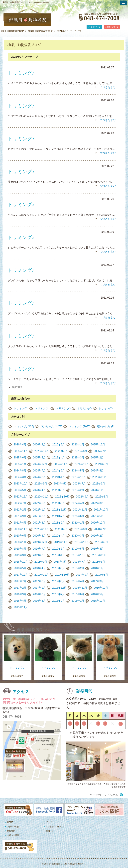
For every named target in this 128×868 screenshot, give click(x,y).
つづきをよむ (108, 87)
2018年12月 (79, 555)
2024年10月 (82, 464)
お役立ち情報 (13, 835)
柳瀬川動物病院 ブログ (36, 630)
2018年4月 (39, 568)
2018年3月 (59, 568)
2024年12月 (40, 464)
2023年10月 (21, 484)
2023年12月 (79, 477)
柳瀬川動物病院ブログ (40, 31)
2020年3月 (78, 536)
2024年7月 (39, 471)
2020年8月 (81, 529)
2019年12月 (40, 542)
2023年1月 (97, 490)
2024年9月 (102, 464)
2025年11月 (21, 451)
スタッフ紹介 (13, 827)
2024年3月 (20, 477)
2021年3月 (39, 523)
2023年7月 (79, 484)
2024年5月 (78, 471)
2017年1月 (39, 588)
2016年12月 (59, 588)
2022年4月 (78, 503)
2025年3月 (78, 458)
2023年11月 (99, 477)
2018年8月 (60, 562)
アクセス (93, 27)
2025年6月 (20, 458)
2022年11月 (42, 497)
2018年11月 (99, 555)
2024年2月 (39, 477)
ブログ (49, 822)
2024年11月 (61, 464)
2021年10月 (101, 510)
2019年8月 (20, 549)
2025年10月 (42, 451)
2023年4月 (39, 490)
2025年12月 (98, 445)
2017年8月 (102, 575)
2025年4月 (59, 458)
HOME (10, 822)
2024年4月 (97, 471)
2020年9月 (62, 529)
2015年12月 (98, 601)
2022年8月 (102, 497)
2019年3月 (20, 555)
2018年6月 (99, 562)
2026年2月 (59, 445)
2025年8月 (81, 451)
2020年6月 (20, 536)
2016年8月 (39, 594)
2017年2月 (20, 588)
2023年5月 (20, 490)
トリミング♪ (21, 408)
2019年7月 (39, 549)
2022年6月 (39, 503)
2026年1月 (78, 445)
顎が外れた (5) (106, 426)
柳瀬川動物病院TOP (13, 31)
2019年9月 (102, 542)
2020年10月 (42, 529)
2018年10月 (21, 562)
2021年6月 (78, 516)
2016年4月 (20, 601)
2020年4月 (59, 536)
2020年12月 (98, 523)
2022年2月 (20, 510)
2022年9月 (82, 497)
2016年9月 (20, 594)
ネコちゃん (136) (24, 426)
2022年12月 (21, 497)
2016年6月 (78, 594)
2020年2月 (97, 536)
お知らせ (50, 831)
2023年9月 (41, 484)
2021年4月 (20, 523)
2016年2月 (59, 601)
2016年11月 (80, 588)
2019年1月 (59, 555)
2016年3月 (39, 601)
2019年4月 (97, 549)
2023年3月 (59, 490)
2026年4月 (20, 445)
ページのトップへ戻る (104, 795)
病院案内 (11, 831)
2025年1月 (20, 464)
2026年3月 (39, 445)
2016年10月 (101, 588)
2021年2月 (59, 523)
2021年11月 (80, 510)
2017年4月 (78, 581)
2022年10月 (62, 497)
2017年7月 (20, 581)
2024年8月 (20, 471)
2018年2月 (78, 568)
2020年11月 (21, 529)
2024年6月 (59, 471)
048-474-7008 (12, 717)
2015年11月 (21, 607)
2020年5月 (39, 536)
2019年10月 (82, 542)
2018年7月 (79, 562)
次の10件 (17, 387)
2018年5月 (20, 568)
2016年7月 (59, 594)
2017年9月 (82, 575)
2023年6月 (99, 484)
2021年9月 (20, 516)
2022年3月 (97, 503)
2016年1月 (78, 601)
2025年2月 (97, 458)
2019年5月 (78, 549)
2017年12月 (21, 575)
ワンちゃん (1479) (51, 426)
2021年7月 (59, 516)
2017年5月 (59, 581)
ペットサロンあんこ (55, 827)
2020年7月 (100, 529)
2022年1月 (39, 510)
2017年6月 (39, 581)
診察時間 (111, 27)
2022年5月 (59, 503)
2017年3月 (97, 581)
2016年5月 (97, 594)
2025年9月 (62, 451)
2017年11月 (42, 575)
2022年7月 (20, 503)
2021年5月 (97, 516)
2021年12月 (59, 510)
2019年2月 (39, 555)
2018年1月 (97, 568)
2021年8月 (39, 516)
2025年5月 (39, 458)
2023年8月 (60, 484)
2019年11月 (61, 542)
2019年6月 (59, 549)
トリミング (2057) (80, 426)
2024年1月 (59, 477)
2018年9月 (41, 562)
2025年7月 (100, 451)
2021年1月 (78, 523)
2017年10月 (62, 575)
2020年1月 (20, 542)
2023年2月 (78, 490)
